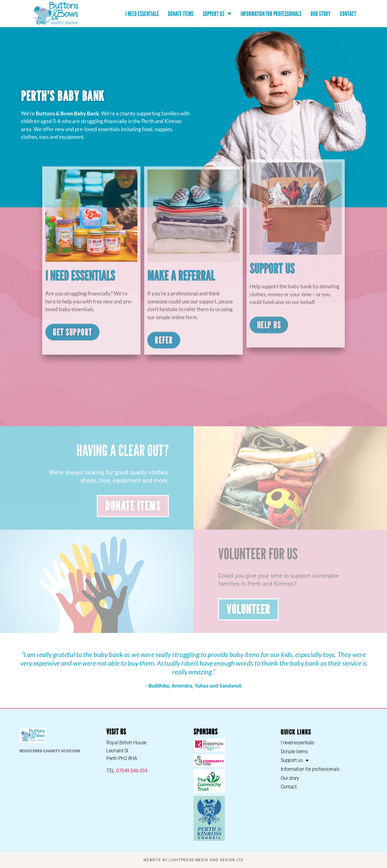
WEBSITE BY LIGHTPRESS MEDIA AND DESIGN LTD (193, 860)
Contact (348, 14)
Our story (321, 14)
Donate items (181, 14)
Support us (217, 14)
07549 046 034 (132, 771)
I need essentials (142, 14)
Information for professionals (271, 14)
